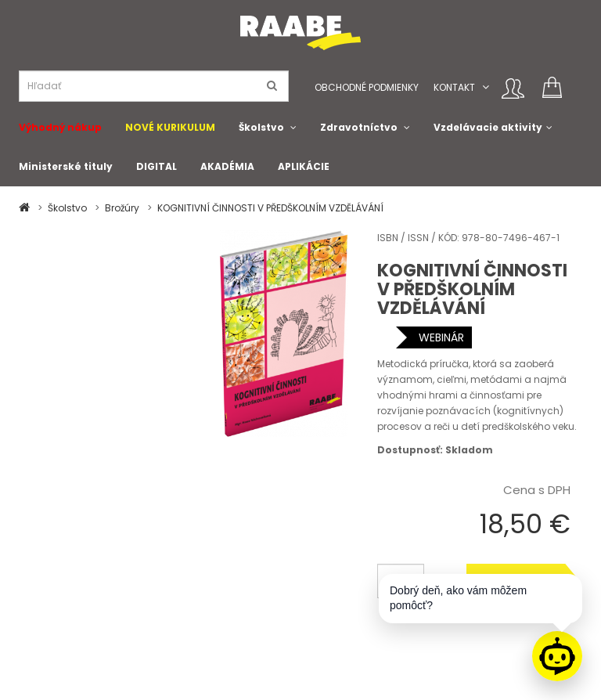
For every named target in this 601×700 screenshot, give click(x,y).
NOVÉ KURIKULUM (170, 127)
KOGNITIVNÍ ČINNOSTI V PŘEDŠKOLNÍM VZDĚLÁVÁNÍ (270, 208)
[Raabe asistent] (557, 656)
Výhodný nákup (60, 127)
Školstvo (261, 127)
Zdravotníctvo (359, 127)
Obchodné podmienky (367, 87)
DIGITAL (157, 166)
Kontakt (454, 87)
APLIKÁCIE (304, 166)
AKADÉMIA (227, 166)
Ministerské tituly (66, 166)
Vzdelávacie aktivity (488, 127)
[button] (486, 87)
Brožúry (122, 208)
